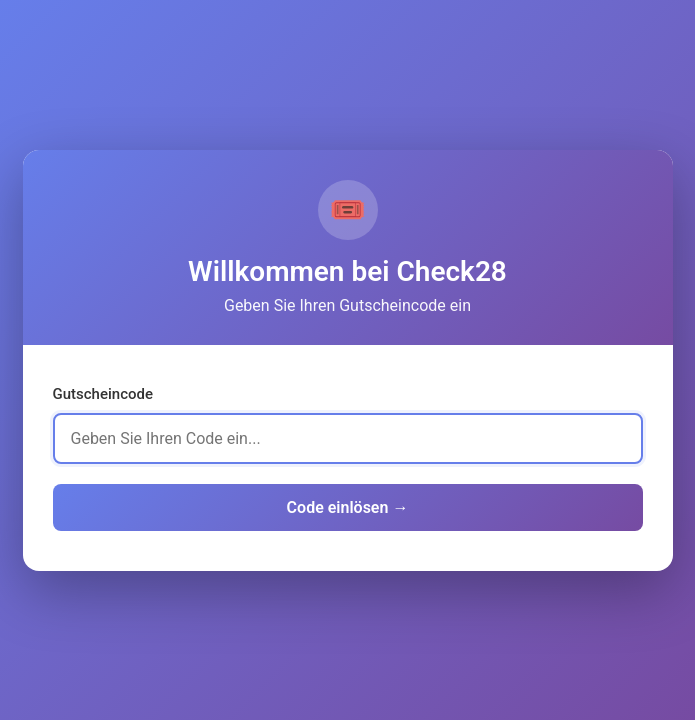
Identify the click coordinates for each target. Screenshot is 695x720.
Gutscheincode (103, 394)
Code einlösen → (348, 507)
